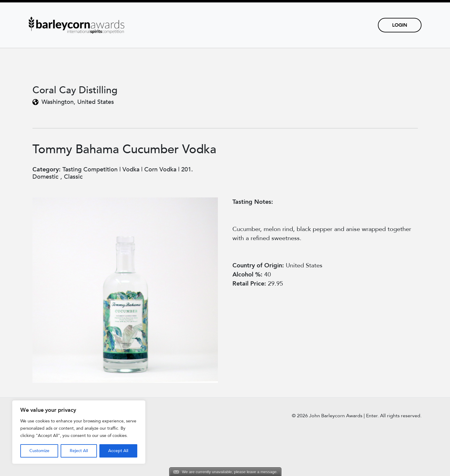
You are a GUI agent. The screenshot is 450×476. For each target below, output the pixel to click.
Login (400, 25)
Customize (39, 451)
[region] (79, 432)
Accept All (118, 451)
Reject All (79, 451)
